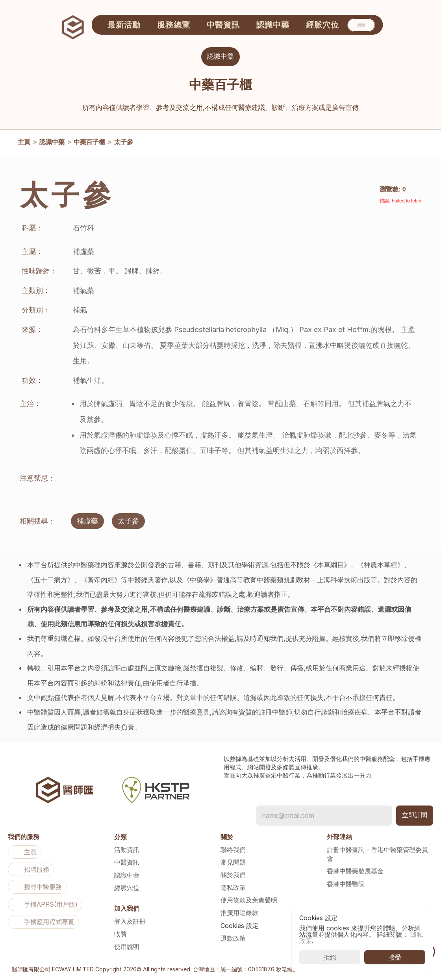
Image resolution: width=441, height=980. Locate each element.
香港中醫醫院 (346, 884)
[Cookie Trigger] (240, 926)
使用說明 (127, 947)
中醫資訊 (127, 862)
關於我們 (233, 875)
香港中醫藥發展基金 (355, 871)
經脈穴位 (127, 888)
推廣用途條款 (239, 913)
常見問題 (233, 862)
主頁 (24, 143)
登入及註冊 (130, 921)
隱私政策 (233, 887)
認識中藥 (52, 143)
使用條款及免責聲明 (249, 900)
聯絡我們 (233, 850)
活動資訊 (127, 850)
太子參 (124, 143)
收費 (120, 934)
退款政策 (233, 938)
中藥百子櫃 (89, 143)
